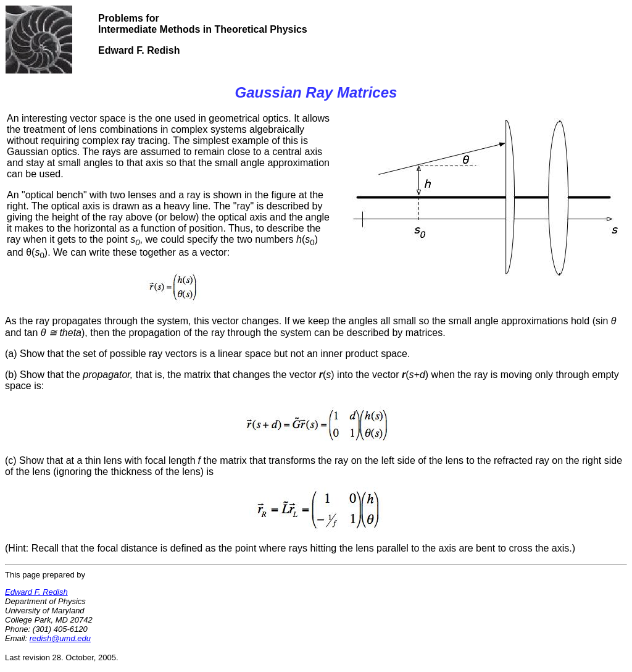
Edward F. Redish (36, 592)
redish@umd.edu (60, 638)
